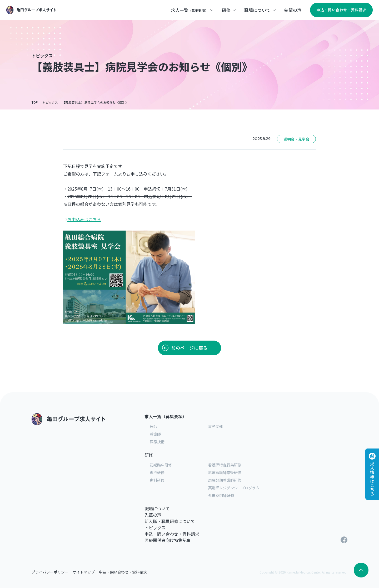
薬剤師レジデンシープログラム (234, 488)
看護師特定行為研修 (225, 465)
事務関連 (216, 426)
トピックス (155, 527)
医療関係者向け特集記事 (168, 540)
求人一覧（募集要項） (166, 416)
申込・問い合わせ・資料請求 (172, 534)
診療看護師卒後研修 (225, 472)
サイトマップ (84, 572)
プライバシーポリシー (50, 572)
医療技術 (157, 442)
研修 (149, 455)
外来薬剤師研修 (221, 495)
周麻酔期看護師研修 (225, 480)
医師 (153, 426)
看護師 (155, 434)
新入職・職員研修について (170, 521)
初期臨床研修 (161, 465)
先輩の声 (153, 515)
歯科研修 (157, 480)
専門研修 (157, 472)
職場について (157, 509)
